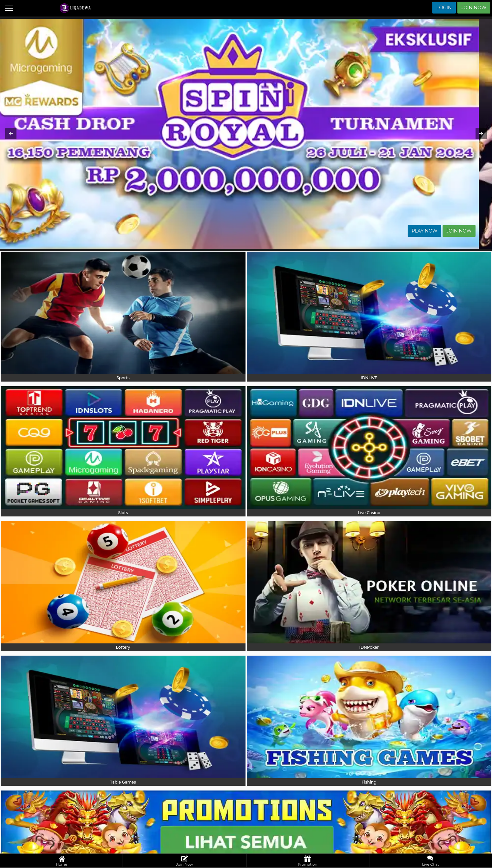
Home (62, 861)
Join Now (474, 8)
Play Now (438, 231)
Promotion (308, 861)
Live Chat (431, 861)
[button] (11, 134)
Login (444, 8)
